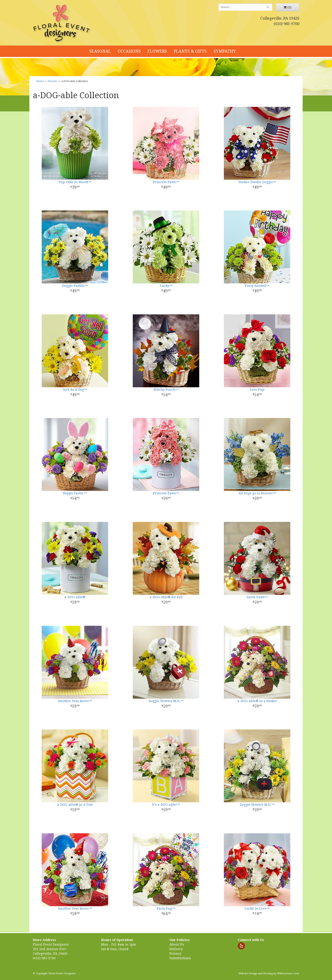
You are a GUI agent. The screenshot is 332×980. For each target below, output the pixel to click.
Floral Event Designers (62, 24)
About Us (177, 944)
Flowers (157, 51)
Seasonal (100, 51)
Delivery (176, 949)
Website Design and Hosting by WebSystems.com (269, 974)
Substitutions (180, 958)
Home (40, 81)
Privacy (175, 954)
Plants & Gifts (190, 51)
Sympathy (225, 51)
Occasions (129, 51)
